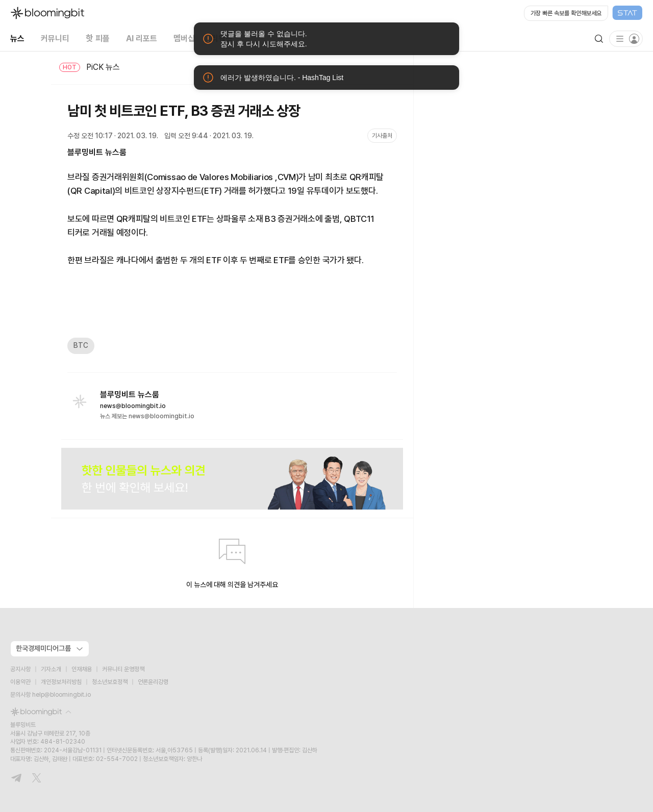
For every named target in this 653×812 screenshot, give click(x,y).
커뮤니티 (55, 39)
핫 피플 (98, 39)
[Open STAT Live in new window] (583, 13)
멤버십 (184, 39)
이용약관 (20, 682)
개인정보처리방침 (61, 682)
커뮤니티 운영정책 (123, 669)
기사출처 (382, 136)
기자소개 (51, 669)
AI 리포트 (142, 39)
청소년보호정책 (110, 682)
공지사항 (20, 669)
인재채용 (82, 669)
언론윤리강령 (153, 682)
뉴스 (17, 39)
